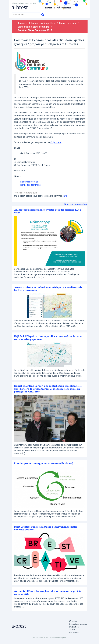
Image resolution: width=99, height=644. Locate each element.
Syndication (74, 627)
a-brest (20, 7)
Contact (48, 8)
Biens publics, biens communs (33, 27)
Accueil (21, 23)
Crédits (72, 630)
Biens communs (67, 23)
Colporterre (56, 142)
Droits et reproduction (78, 624)
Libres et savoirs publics (42, 23)
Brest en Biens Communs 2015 (35, 30)
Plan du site (74, 632)
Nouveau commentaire (76, 204)
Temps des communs (30, 185)
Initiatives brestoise (29, 182)
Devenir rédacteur (63, 8)
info (65, 196)
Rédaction (73, 621)
